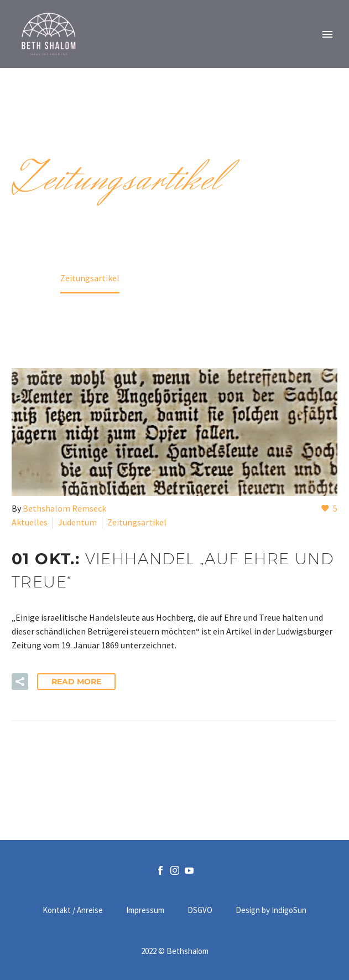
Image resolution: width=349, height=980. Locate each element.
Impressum (145, 911)
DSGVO (200, 911)
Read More (76, 682)
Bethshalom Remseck (64, 508)
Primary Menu (327, 34)
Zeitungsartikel (137, 522)
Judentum (77, 522)
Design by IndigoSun (271, 911)
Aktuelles (30, 522)
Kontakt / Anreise (73, 911)
